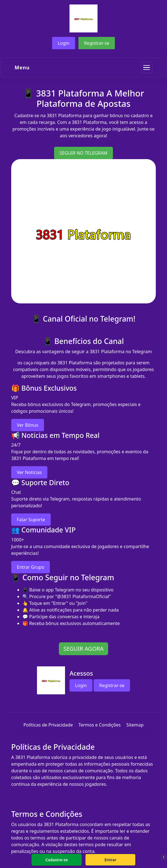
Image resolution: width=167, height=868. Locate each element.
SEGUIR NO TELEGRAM (84, 153)
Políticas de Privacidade (48, 725)
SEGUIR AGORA (83, 649)
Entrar (111, 860)
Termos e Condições (100, 725)
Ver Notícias (29, 472)
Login (64, 43)
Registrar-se (97, 43)
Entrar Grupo (31, 567)
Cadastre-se (57, 860)
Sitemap (135, 725)
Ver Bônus (28, 425)
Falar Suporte (31, 520)
